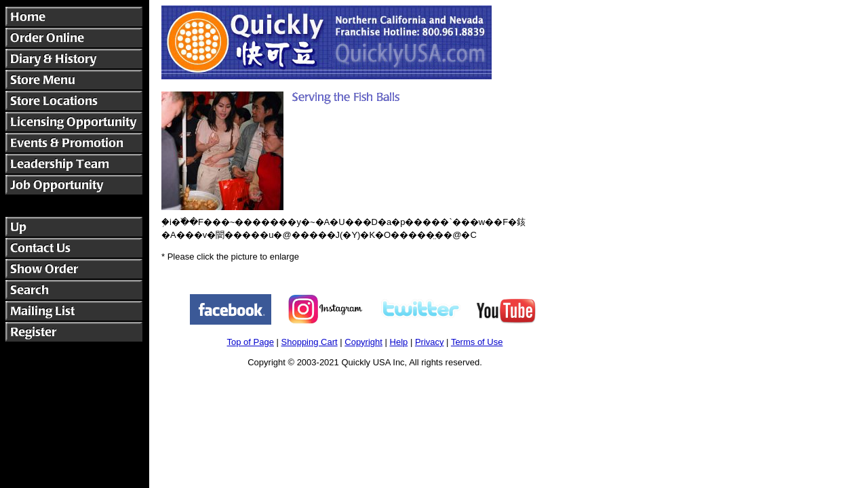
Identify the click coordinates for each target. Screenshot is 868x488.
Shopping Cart (310, 342)
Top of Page (251, 342)
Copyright (363, 342)
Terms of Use (477, 342)
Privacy (430, 342)
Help (399, 342)
